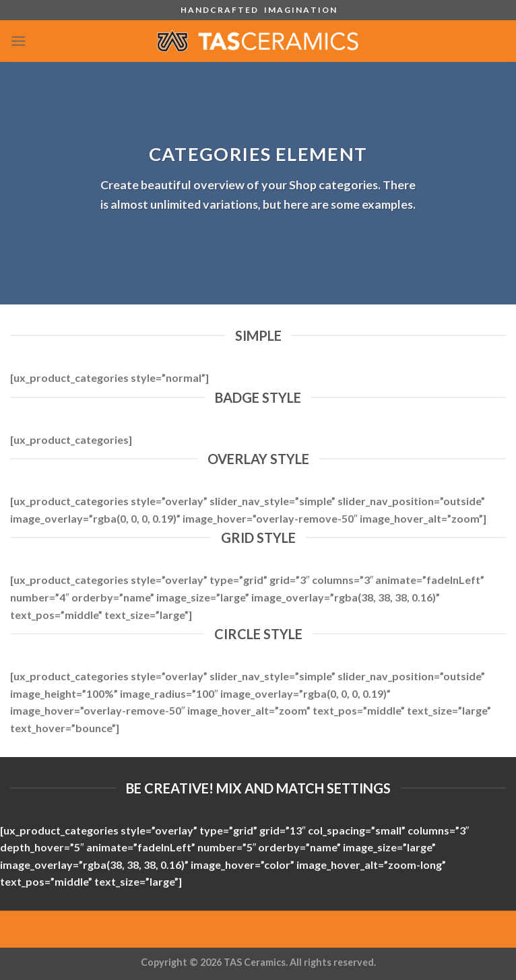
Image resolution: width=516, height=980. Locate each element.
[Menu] (18, 41)
